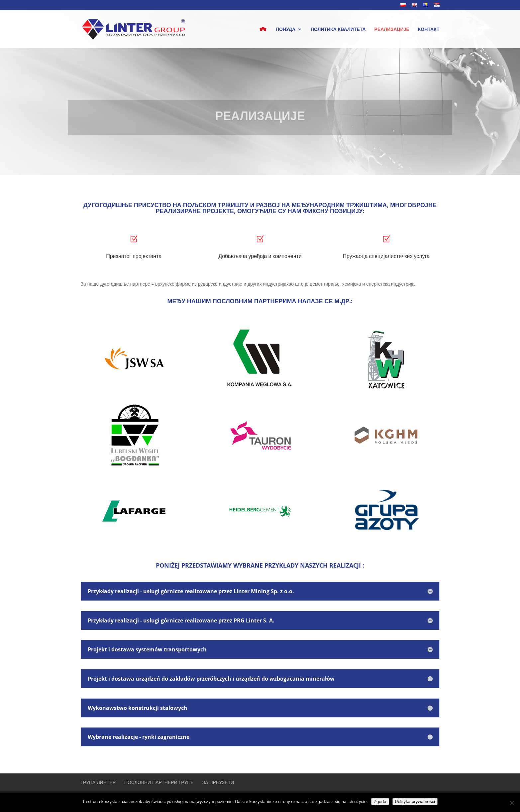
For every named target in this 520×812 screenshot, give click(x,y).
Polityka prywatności (415, 802)
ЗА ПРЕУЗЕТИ (218, 782)
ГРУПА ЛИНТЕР (98, 782)
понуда (286, 30)
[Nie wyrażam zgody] (512, 803)
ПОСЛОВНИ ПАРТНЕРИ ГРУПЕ (159, 782)
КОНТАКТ (429, 30)
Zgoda (380, 802)
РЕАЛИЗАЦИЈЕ (392, 30)
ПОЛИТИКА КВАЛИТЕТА (338, 30)
